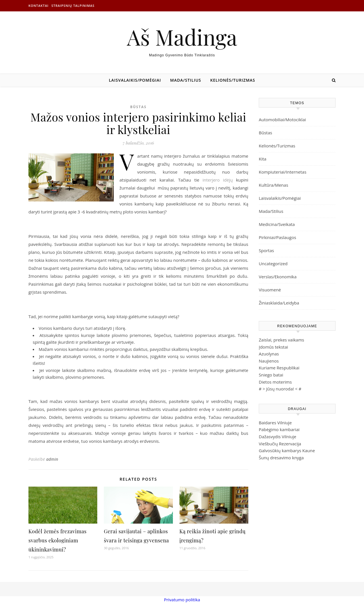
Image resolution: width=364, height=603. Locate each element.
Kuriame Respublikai (279, 368)
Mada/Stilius (186, 80)
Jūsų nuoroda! (280, 389)
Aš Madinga (182, 37)
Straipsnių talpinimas (73, 6)
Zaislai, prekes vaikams (282, 340)
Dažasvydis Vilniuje (278, 437)
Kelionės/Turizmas (233, 80)
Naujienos (269, 361)
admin (52, 459)
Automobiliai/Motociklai (282, 120)
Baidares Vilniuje (275, 423)
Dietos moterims (275, 382)
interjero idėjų (218, 180)
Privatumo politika (182, 600)
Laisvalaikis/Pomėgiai (135, 80)
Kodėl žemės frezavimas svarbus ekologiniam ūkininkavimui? (57, 540)
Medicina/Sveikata (277, 224)
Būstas (138, 107)
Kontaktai (39, 6)
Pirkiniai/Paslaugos (277, 237)
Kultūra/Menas (273, 185)
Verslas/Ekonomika (278, 277)
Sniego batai (271, 375)
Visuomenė (270, 290)
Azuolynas (269, 354)
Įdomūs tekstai (273, 347)
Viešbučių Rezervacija (280, 444)
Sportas (266, 250)
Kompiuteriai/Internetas (283, 172)
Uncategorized (273, 264)
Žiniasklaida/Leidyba (279, 303)
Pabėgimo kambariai (279, 429)
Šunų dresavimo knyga (281, 458)
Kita (263, 159)
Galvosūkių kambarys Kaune (287, 450)
